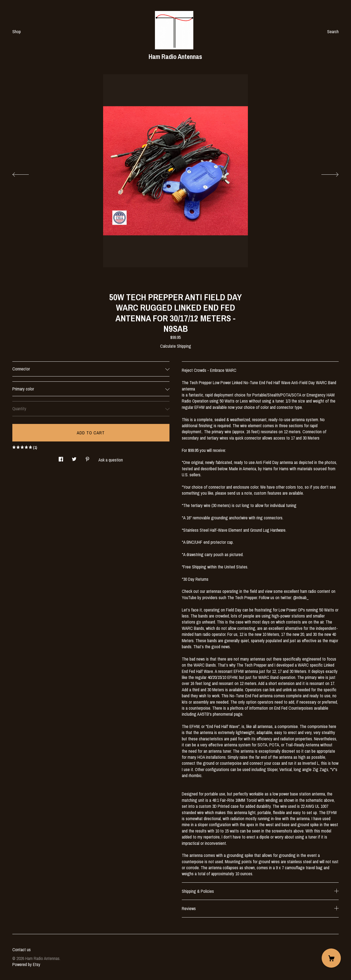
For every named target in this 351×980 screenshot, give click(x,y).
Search (333, 32)
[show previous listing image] (26, 173)
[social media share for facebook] (61, 458)
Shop (17, 32)
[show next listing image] (325, 173)
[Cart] (331, 958)
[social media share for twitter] (74, 458)
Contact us (22, 950)
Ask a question (111, 460)
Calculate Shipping (176, 346)
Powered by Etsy (26, 964)
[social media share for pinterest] (87, 458)
